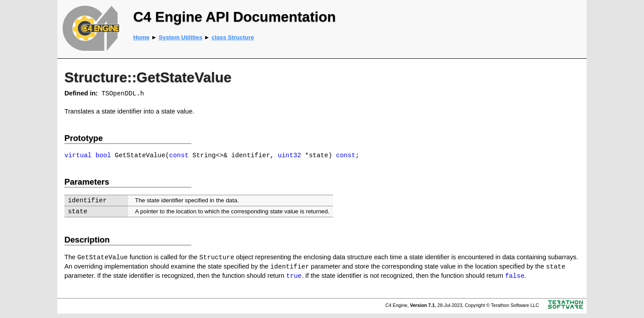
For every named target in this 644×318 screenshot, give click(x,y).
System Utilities (181, 37)
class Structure (233, 37)
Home (141, 37)
